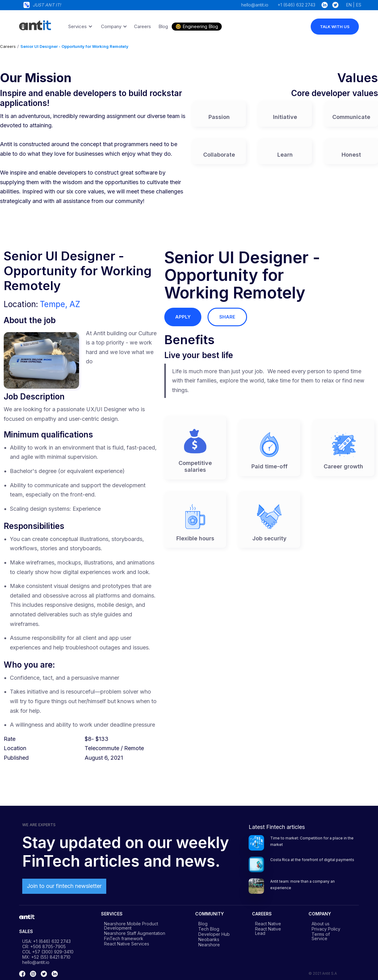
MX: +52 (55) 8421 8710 (46, 957)
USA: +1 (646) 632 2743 (46, 941)
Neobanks (209, 939)
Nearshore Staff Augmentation (135, 933)
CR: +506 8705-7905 (44, 946)
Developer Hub (214, 934)
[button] (79, 27)
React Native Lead (268, 931)
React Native (268, 923)
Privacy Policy (326, 929)
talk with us (335, 27)
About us (321, 923)
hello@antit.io (255, 5)
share (227, 317)
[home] (35, 23)
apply (183, 317)
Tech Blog (209, 929)
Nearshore (209, 944)
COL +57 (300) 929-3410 (48, 952)
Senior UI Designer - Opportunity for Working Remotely (74, 46)
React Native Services (127, 944)
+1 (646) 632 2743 (296, 5)
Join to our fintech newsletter (64, 886)
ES (359, 5)
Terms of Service (321, 936)
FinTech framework (124, 938)
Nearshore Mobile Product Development (131, 926)
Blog (203, 923)
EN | (350, 5)
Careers (8, 46)
